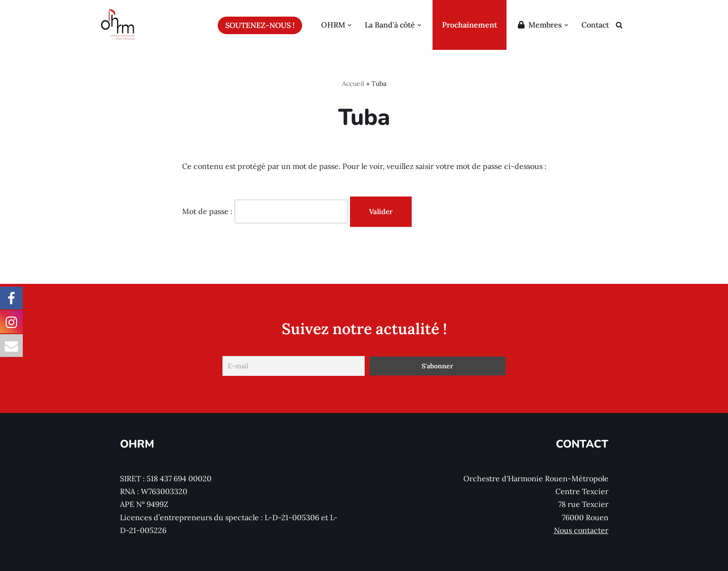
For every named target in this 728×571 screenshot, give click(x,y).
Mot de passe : (265, 211)
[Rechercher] (619, 25)
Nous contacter (581, 530)
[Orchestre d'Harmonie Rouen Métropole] (118, 25)
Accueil (353, 84)
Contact (595, 25)
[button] (350, 25)
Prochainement (470, 25)
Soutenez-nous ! (260, 25)
